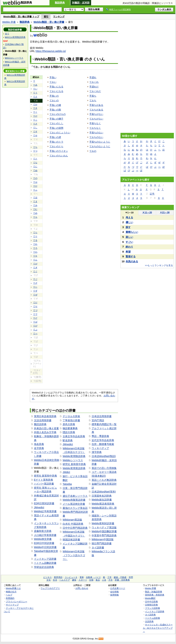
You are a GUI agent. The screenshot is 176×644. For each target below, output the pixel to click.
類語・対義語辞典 (154, 592)
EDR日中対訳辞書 (44, 543)
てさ (35, 124)
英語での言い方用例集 (104, 468)
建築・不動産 (120, 577)
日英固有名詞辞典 (102, 496)
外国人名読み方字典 (45, 432)
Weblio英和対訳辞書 (103, 523)
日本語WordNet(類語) (104, 456)
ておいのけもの (58, 114)
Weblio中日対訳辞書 (45, 547)
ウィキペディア (100, 448)
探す (128, 227)
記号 (152, 194)
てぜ (35, 295)
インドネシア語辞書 (45, 559)
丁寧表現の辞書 (71, 420)
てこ (35, 120)
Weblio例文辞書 (43, 539)
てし (35, 128)
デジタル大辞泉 (71, 416)
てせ (35, 136)
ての (35, 178)
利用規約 (10, 598)
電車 (82, 577)
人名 (104, 580)
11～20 (147, 212)
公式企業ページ (118, 588)
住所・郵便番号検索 (103, 444)
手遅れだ (94, 87)
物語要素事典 (70, 428)
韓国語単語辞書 (71, 540)
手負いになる (56, 87)
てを (35, 256)
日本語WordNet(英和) (104, 492)
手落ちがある (96, 105)
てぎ (35, 268)
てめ (35, 213)
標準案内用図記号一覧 (104, 424)
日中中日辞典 (151, 602)
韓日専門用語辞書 (102, 543)
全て (7, 34)
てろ (35, 248)
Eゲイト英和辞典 (44, 480)
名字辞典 (39, 448)
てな (35, 163)
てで (35, 314)
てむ (35, 209)
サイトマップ (12, 605)
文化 (49, 580)
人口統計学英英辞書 (45, 535)
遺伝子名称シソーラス (75, 496)
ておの (93, 151)
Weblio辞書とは (13, 588)
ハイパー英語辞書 (44, 484)
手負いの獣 (55, 110)
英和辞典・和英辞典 (155, 595)
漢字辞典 (97, 452)
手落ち (93, 96)
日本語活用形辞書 (102, 416)
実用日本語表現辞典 (45, 416)
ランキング (59, 17)
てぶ (35, 330)
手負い (53, 77)
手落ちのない (96, 133)
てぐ (35, 272)
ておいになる (56, 91)
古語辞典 (149, 621)
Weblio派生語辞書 (102, 500)
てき (35, 108)
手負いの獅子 (56, 119)
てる (35, 240)
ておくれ (94, 82)
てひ (35, 186)
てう (35, 93)
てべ (35, 334)
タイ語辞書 (98, 548)
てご (35, 279)
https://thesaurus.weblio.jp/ (51, 51)
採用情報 (114, 595)
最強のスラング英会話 (75, 508)
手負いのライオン (59, 151)
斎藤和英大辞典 (43, 531)
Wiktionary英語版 (72, 520)
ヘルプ (9, 595)
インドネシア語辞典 (155, 611)
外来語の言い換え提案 (46, 428)
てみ (35, 205)
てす (35, 132)
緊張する (131, 256)
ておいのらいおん (59, 156)
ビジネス (48, 577)
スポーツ (83, 580)
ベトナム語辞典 (153, 618)
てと (35, 159)
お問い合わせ (82, 588)
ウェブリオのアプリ (50, 588)
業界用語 (58, 577)
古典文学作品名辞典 (74, 436)
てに (35, 167)
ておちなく (95, 128)
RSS (101, 639)
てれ (35, 244)
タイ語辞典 (150, 615)
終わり (129, 247)
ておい (53, 82)
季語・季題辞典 (100, 436)
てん (35, 260)
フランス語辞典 (153, 608)
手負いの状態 (56, 128)
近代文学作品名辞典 (103, 440)
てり (35, 236)
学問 (131, 577)
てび (35, 326)
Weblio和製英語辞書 (74, 500)
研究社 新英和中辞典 (46, 476)
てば (35, 322)
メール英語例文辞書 (74, 504)
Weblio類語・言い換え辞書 (49, 22)
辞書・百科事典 (122, 580)
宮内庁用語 (98, 420)
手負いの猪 (55, 105)
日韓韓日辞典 (151, 605)
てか (35, 104)
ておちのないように (100, 146)
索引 (46, 17)
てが (35, 264)
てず (35, 291)
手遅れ (93, 77)
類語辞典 (60, 3)
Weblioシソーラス (73, 460)
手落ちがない (96, 114)
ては (35, 182)
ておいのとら (56, 146)
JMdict (66, 472)
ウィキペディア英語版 (104, 527)
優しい (129, 222)
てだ (35, 303)
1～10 (129, 213)
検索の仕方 (11, 592)
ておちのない (96, 137)
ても (35, 217)
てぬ (35, 170)
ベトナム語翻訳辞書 (45, 563)
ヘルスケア (65, 580)
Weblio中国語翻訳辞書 (104, 531)
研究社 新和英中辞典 (74, 464)
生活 (55, 580)
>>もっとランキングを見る (159, 265)
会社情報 (114, 592)
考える (129, 217)
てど (35, 318)
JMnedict (39, 507)
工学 (109, 577)
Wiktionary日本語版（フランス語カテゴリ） (74, 555)
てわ (35, 252)
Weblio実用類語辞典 (74, 456)
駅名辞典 (68, 440)
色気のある (132, 261)
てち (35, 147)
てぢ (35, 306)
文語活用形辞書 (43, 420)
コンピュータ (71, 577)
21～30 (165, 212)
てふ (35, 190)
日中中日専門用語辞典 (75, 528)
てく (35, 112)
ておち (93, 100)
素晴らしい (132, 232)
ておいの (54, 100)
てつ (35, 151)
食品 (98, 580)
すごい (129, 242)
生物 (91, 580)
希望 (128, 252)
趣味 (74, 580)
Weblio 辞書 (9, 22)
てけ (35, 116)
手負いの (54, 96)
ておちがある (96, 110)
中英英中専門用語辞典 (104, 535)
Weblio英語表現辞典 (103, 504)
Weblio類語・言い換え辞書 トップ (21, 17)
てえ (35, 97)
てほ (35, 198)
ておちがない (96, 119)
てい (35, 89)
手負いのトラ (56, 142)
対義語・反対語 (81, 3)
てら (35, 233)
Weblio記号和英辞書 (45, 511)
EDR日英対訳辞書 (44, 503)
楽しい (129, 237)
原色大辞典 (69, 424)
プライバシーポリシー (17, 602)
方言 (111, 580)
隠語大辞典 (69, 432)
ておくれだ (95, 91)
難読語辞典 (40, 424)
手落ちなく (95, 123)
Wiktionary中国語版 (103, 539)
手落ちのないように (100, 142)
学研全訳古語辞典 (44, 567)
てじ (35, 287)
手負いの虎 (55, 137)
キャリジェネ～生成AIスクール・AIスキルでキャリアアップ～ (158, 628)
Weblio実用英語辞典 (74, 468)
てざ (35, 283)
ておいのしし (56, 123)
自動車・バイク (93, 577)
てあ (35, 85)
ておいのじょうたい (60, 133)
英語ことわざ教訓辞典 (104, 480)
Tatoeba (67, 484)
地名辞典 (39, 444)
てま (35, 201)
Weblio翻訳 (150, 598)
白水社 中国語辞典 (73, 524)
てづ (35, 310)
